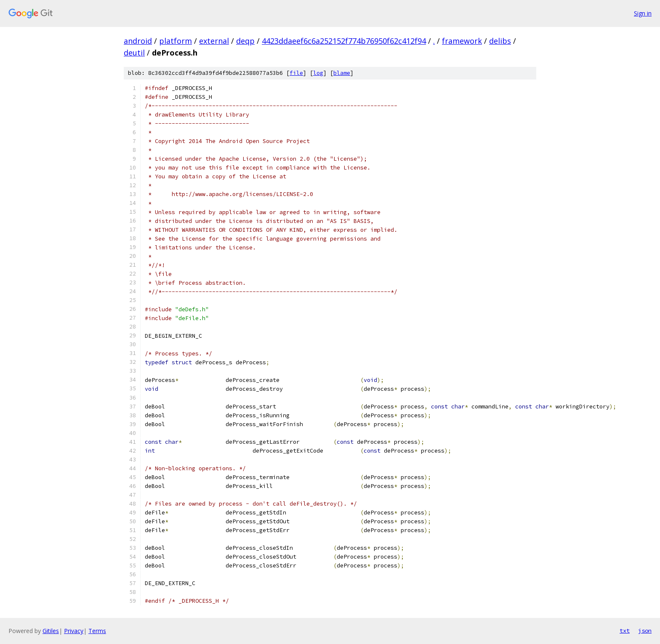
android (138, 41)
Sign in (643, 13)
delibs (500, 41)
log (318, 73)
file (296, 73)
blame (342, 73)
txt (625, 631)
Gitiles (51, 631)
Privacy (74, 631)
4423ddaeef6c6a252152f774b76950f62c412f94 (344, 41)
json (645, 631)
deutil (134, 53)
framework (462, 41)
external (214, 41)
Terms (97, 631)
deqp (245, 41)
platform (176, 41)
